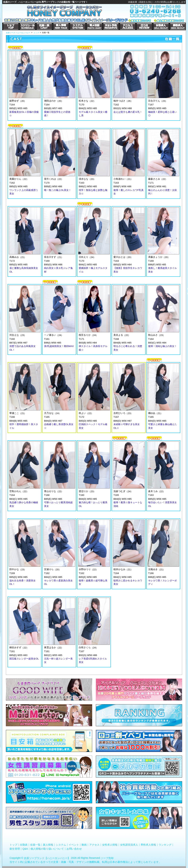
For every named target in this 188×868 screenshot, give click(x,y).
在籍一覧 (35, 845)
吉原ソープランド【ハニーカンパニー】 (47, 858)
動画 (84, 845)
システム (61, 845)
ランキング (165, 845)
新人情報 (48, 845)
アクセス (94, 845)
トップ (13, 845)
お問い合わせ (74, 849)
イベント (74, 845)
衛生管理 (15, 849)
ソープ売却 (107, 858)
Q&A (25, 849)
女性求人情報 (110, 845)
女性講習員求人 (129, 845)
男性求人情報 (148, 845)
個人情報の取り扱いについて (47, 849)
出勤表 (24, 845)
